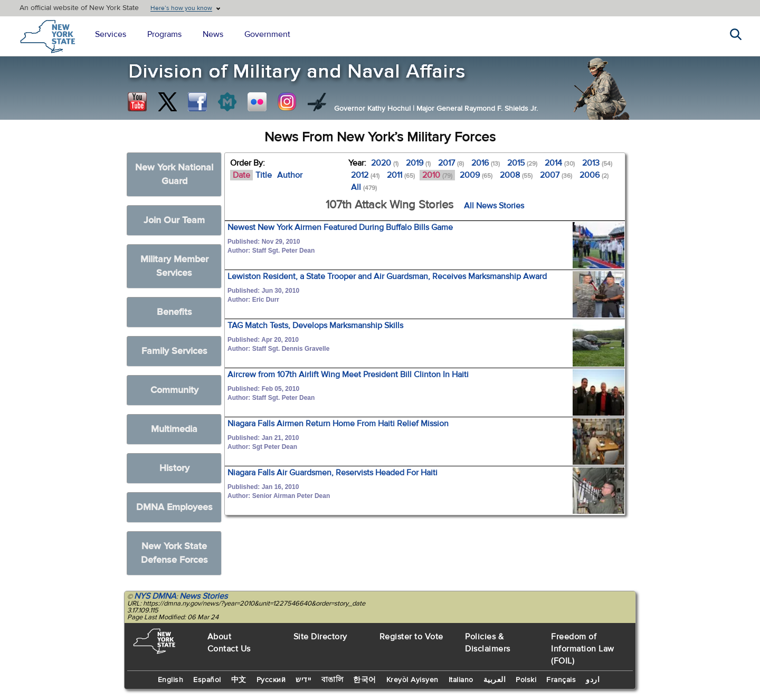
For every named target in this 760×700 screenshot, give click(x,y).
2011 (401, 175)
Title (264, 175)
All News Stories (494, 206)
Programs (164, 34)
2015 (522, 163)
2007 (556, 175)
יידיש (303, 680)
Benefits (174, 312)
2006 (594, 175)
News (213, 34)
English (171, 680)
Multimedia (174, 429)
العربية (495, 680)
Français (561, 680)
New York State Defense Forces (174, 553)
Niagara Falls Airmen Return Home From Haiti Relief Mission (338, 424)
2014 (560, 163)
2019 (418, 163)
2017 (451, 163)
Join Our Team (174, 220)
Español (207, 680)
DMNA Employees (174, 507)
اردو (593, 680)
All (364, 187)
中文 (239, 680)
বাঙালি (332, 680)
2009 (476, 175)
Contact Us (229, 649)
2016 (486, 163)
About (220, 637)
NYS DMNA (155, 596)
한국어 (365, 680)
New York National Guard (174, 174)
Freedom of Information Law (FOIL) (583, 649)
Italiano (461, 680)
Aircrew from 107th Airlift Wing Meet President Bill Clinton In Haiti (348, 375)
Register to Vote (411, 637)
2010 (437, 175)
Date (241, 175)
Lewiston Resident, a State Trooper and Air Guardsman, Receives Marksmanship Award (387, 276)
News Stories (203, 596)
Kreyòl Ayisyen (412, 680)
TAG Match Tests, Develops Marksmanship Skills (315, 325)
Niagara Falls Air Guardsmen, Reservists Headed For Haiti (332, 473)
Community (174, 390)
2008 (516, 175)
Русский (271, 680)
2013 (597, 163)
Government (267, 34)
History (174, 468)
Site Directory (320, 637)
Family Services (174, 351)
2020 (385, 163)
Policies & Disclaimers (488, 643)
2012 (365, 175)
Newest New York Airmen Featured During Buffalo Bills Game (340, 227)
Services (111, 34)
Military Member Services (174, 266)
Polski (526, 680)
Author (290, 175)
